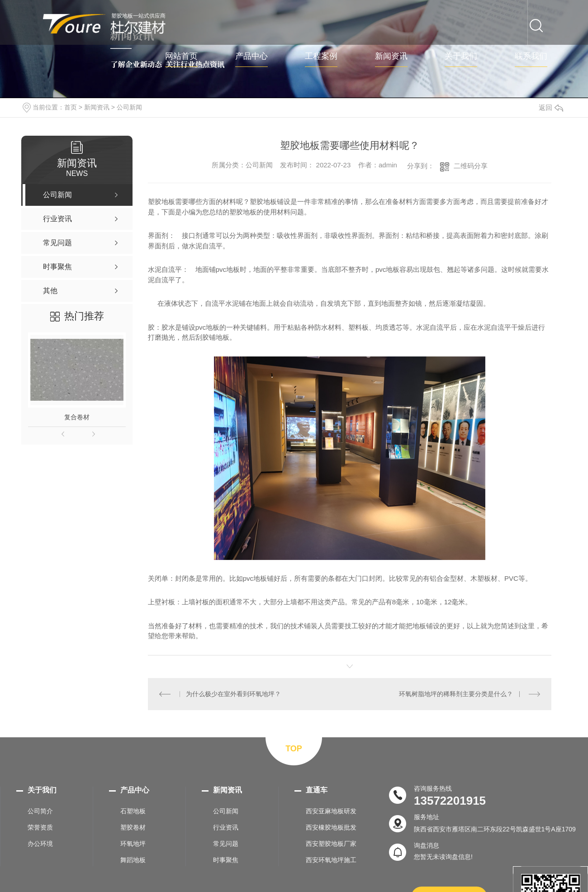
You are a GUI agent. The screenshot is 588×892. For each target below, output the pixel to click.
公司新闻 (129, 107)
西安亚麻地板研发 (331, 811)
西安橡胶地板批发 (331, 827)
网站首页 (181, 56)
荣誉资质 (40, 827)
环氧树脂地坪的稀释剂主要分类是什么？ (456, 694)
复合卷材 (77, 417)
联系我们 (531, 56)
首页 (71, 107)
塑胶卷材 (133, 827)
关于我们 (461, 56)
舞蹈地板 (133, 859)
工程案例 (321, 56)
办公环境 (40, 843)
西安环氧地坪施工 (331, 859)
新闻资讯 (391, 56)
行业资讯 (226, 827)
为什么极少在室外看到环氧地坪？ (233, 694)
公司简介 (40, 811)
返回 (551, 107)
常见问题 (226, 843)
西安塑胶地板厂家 (331, 843)
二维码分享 (471, 166)
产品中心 (251, 56)
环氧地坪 (133, 843)
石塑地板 (133, 811)
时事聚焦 (226, 859)
